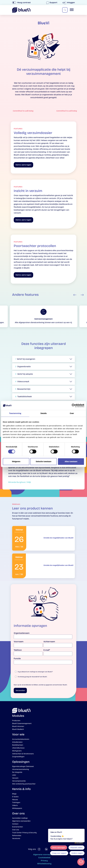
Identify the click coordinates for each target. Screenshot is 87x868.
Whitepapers (17, 808)
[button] (43, 359)
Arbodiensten (17, 742)
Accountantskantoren (21, 739)
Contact (15, 824)
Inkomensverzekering (21, 769)
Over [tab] (72, 413)
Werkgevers (17, 751)
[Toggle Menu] (72, 10)
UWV (14, 775)
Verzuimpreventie (19, 781)
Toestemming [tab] (15, 413)
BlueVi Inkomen (18, 726)
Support (52, 2)
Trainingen (16, 802)
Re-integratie (17, 772)
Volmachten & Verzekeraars (23, 754)
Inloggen (69, 2)
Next (82, 295)
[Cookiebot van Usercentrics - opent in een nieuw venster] (74, 406)
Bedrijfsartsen (18, 745)
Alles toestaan (71, 462)
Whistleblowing (44, 864)
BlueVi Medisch (18, 729)
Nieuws (15, 800)
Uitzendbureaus (18, 748)
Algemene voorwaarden (21, 821)
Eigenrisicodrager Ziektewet (23, 766)
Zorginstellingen (18, 757)
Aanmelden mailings (20, 818)
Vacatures (16, 838)
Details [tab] (44, 413)
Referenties (17, 836)
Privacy (44, 861)
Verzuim (15, 778)
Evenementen (17, 827)
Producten (16, 721)
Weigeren (16, 462)
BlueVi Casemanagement (22, 723)
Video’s (15, 805)
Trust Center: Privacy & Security (24, 833)
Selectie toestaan (43, 462)
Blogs (14, 794)
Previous (75, 295)
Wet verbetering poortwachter (24, 784)
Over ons (16, 830)
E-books (15, 797)
